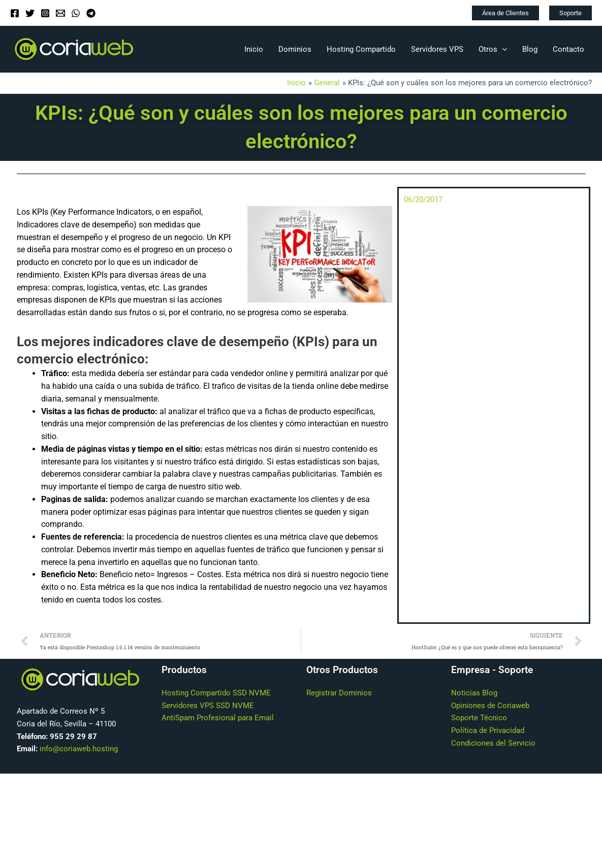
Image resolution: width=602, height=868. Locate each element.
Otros (493, 49)
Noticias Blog (474, 693)
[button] (505, 13)
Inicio (254, 49)
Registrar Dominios (339, 693)
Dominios (295, 49)
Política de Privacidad (488, 730)
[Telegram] (91, 13)
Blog (530, 49)
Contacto (568, 49)
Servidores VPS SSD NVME (208, 706)
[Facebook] (15, 13)
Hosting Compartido (361, 49)
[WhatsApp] (76, 13)
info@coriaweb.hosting (79, 749)
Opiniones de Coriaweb (490, 706)
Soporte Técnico (479, 718)
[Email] (60, 13)
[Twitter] (30, 13)
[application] (502, 49)
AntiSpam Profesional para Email (218, 718)
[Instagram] (45, 13)
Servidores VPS (437, 49)
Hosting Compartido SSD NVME (216, 693)
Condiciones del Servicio (493, 743)
